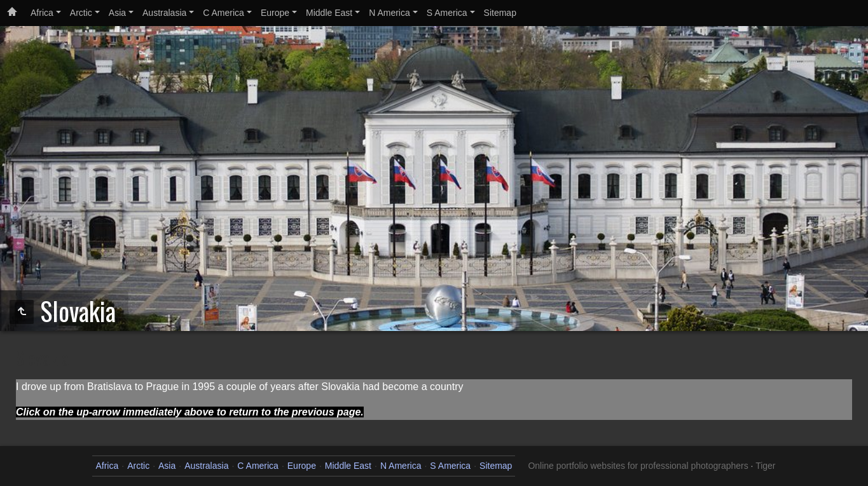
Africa (42, 13)
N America (389, 13)
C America (224, 13)
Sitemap (500, 13)
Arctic (81, 13)
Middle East (329, 13)
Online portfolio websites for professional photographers (638, 466)
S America (447, 13)
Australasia (164, 13)
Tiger (765, 466)
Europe (275, 13)
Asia (117, 13)
